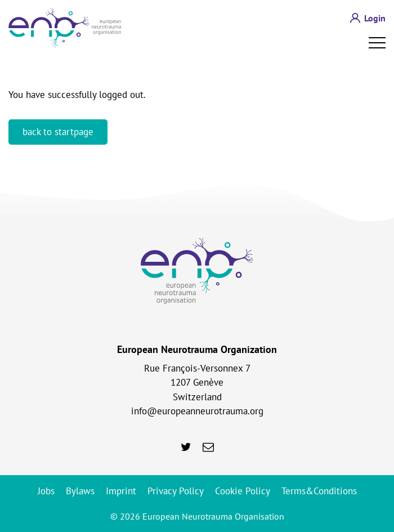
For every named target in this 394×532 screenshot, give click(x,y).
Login (375, 18)
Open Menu (377, 43)
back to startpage (58, 132)
